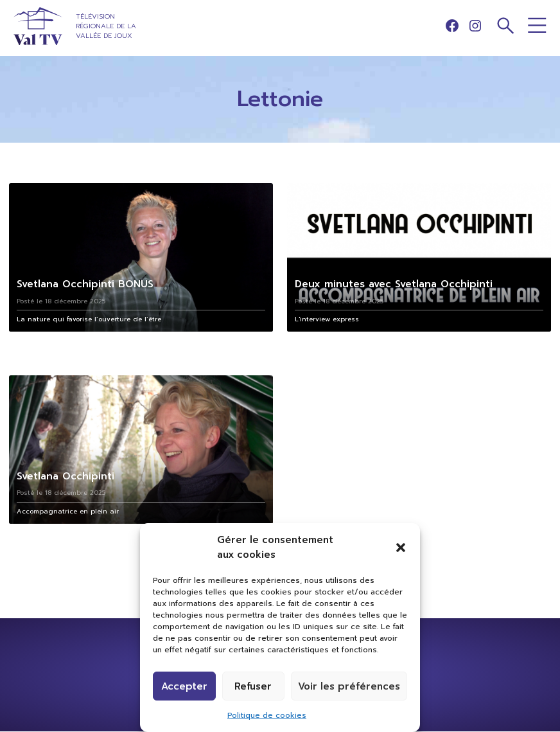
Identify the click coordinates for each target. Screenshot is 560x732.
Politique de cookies (267, 715)
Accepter (184, 686)
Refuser (253, 686)
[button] (401, 548)
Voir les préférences (349, 686)
